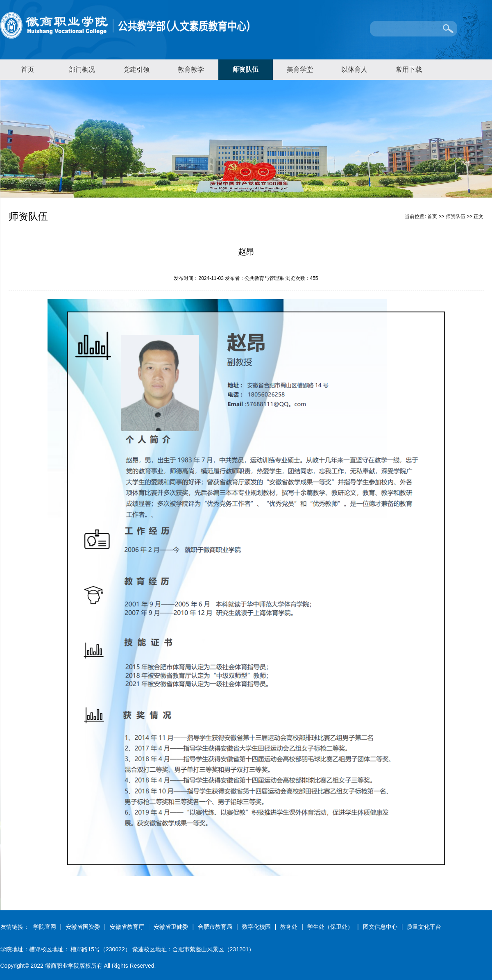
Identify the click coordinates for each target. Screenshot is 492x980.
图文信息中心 (380, 927)
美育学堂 (300, 69)
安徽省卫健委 (171, 927)
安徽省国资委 (83, 927)
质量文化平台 (424, 927)
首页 (27, 69)
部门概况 (82, 69)
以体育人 (354, 69)
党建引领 (136, 69)
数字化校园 (256, 927)
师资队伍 (245, 69)
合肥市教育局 (215, 927)
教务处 (289, 927)
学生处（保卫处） (330, 927)
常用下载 (409, 69)
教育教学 (191, 69)
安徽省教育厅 (127, 927)
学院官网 (45, 927)
